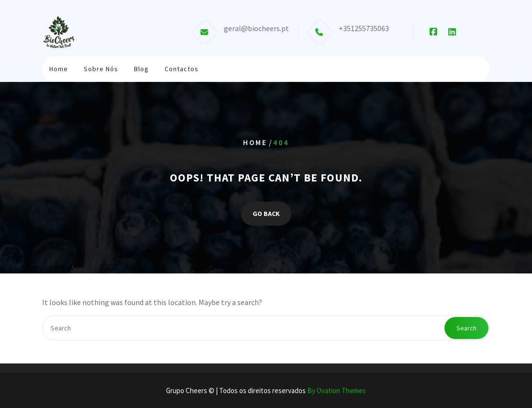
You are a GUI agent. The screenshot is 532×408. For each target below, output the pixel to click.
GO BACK (266, 214)
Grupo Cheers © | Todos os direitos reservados (266, 391)
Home (59, 68)
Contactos (182, 68)
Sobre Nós (101, 68)
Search (466, 328)
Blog (141, 68)
